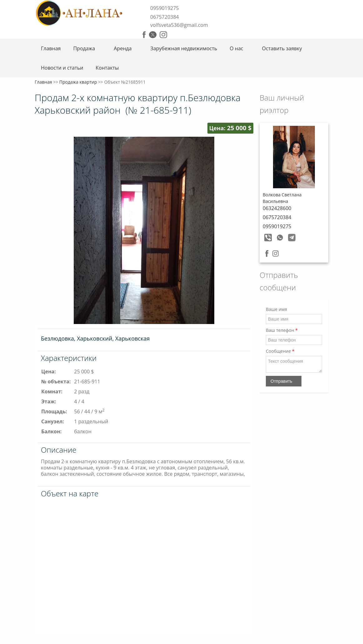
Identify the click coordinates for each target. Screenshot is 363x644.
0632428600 (277, 208)
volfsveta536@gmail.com (179, 25)
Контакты (107, 68)
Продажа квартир (78, 82)
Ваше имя (276, 309)
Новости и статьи (62, 68)
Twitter (153, 35)
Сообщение (280, 351)
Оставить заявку (282, 48)
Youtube (174, 35)
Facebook (144, 35)
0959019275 (164, 8)
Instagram (163, 35)
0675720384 (164, 17)
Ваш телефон (282, 330)
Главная (51, 48)
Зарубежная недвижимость (184, 48)
